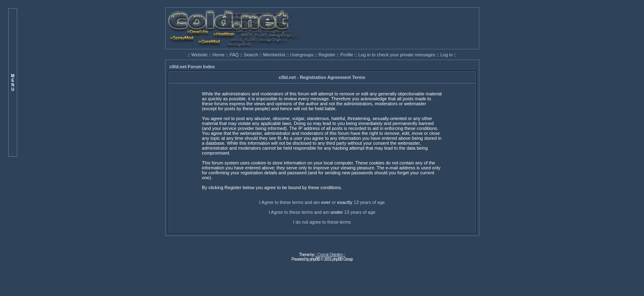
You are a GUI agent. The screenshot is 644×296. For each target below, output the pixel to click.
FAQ (235, 55)
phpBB (315, 259)
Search (251, 55)
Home (219, 55)
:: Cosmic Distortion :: (330, 255)
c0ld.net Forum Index (192, 67)
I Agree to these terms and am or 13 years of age (322, 202)
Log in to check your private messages (397, 55)
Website (200, 55)
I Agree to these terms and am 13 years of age (322, 212)
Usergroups (303, 55)
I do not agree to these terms (322, 222)
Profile (347, 55)
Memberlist (275, 55)
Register (328, 55)
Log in (446, 55)
